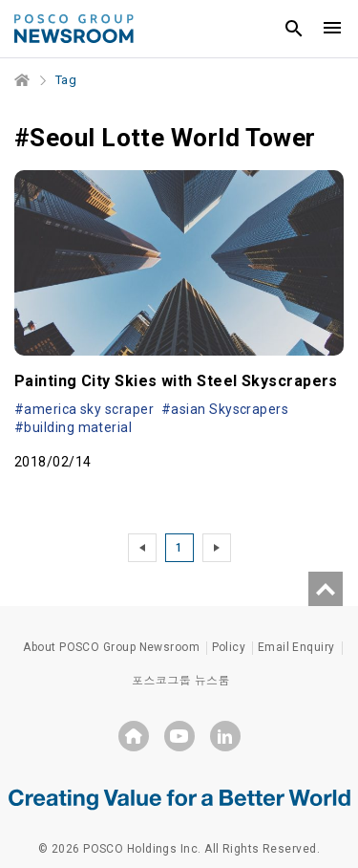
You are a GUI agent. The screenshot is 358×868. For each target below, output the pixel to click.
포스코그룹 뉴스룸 (181, 681)
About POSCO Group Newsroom (111, 647)
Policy (229, 647)
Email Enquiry (296, 647)
